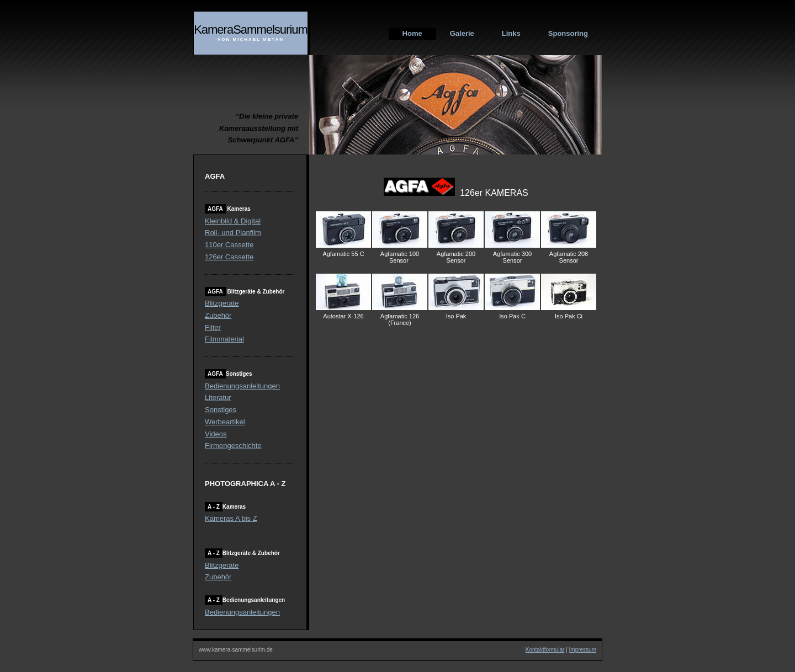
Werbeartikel (225, 422)
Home (412, 33)
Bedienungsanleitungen (242, 386)
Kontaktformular (545, 650)
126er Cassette (229, 257)
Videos (216, 434)
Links (511, 33)
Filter (213, 327)
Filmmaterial (224, 339)
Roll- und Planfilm (233, 233)
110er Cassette (229, 245)
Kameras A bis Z (231, 518)
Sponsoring (568, 33)
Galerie (462, 33)
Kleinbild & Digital (233, 221)
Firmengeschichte (233, 446)
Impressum (583, 650)
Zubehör (218, 315)
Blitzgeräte (222, 303)
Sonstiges (221, 410)
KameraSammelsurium (251, 30)
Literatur (218, 398)
